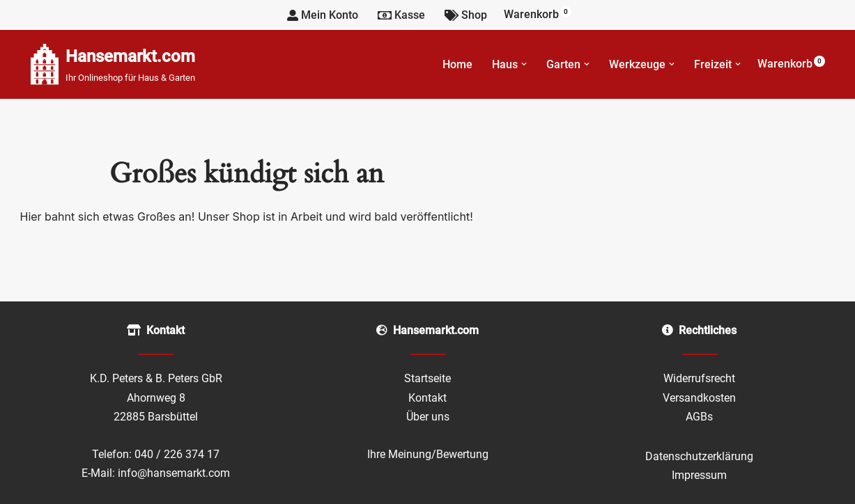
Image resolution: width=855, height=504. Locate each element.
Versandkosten (699, 398)
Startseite (428, 378)
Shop (466, 15)
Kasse (401, 15)
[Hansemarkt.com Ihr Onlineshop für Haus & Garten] (113, 64)
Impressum (699, 475)
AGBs (699, 417)
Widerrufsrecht (699, 378)
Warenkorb (538, 14)
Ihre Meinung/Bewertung (428, 454)
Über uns (428, 417)
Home (457, 64)
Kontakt (428, 398)
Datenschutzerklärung (699, 456)
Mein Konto (323, 15)
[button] (524, 64)
